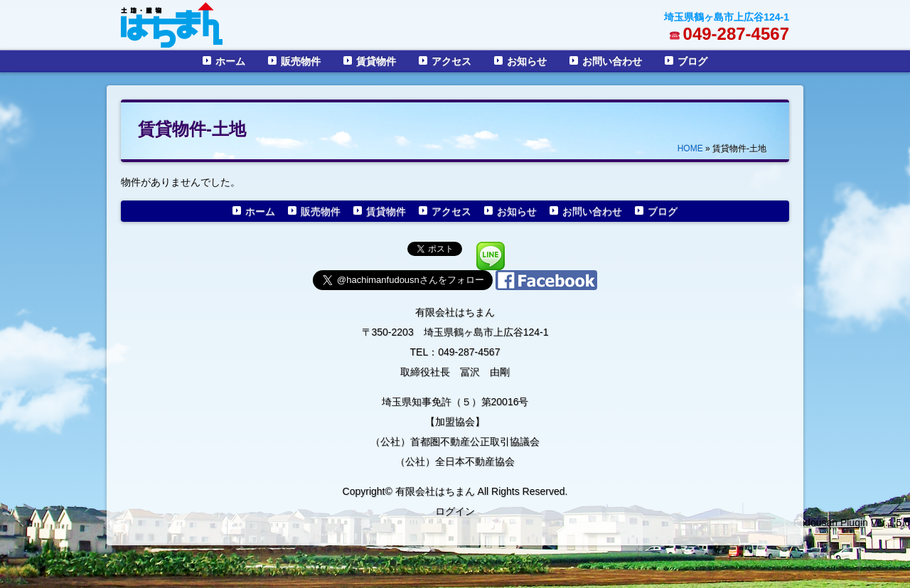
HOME (690, 149)
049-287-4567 (736, 34)
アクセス (451, 61)
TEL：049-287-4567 (455, 352)
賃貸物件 (376, 61)
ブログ (692, 61)
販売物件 (301, 61)
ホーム (230, 61)
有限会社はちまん (455, 312)
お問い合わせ (612, 61)
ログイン (455, 511)
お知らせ (527, 61)
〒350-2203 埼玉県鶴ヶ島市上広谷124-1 (455, 332)
